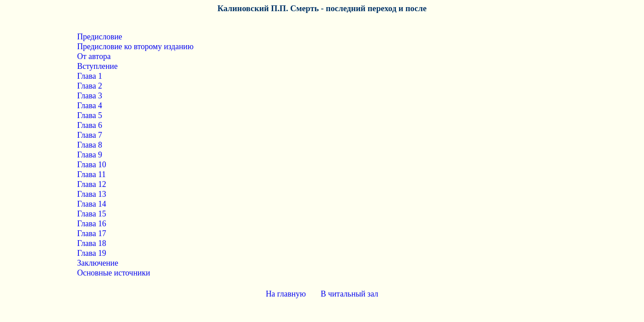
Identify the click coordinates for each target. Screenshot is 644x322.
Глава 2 (90, 86)
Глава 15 (92, 214)
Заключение (98, 263)
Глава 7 (90, 135)
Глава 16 (92, 224)
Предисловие (100, 37)
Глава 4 (90, 106)
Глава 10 (92, 165)
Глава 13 (92, 194)
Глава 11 (91, 174)
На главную (286, 294)
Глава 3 (90, 96)
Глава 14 (92, 204)
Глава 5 (90, 115)
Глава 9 (90, 155)
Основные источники (114, 273)
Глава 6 (90, 125)
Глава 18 (92, 243)
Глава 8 (90, 145)
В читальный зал (350, 294)
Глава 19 (92, 253)
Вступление (97, 66)
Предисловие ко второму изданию (135, 47)
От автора (94, 56)
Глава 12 (92, 184)
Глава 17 (92, 233)
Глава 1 (90, 76)
